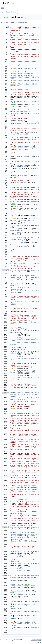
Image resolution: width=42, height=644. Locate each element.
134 (5, 393)
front (23, 277)
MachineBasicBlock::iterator (23, 291)
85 (5, 270)
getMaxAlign (20, 124)
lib (2, 12)
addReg (23, 241)
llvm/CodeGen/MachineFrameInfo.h (24, 78)
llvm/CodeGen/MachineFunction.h (24, 81)
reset (24, 627)
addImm (23, 243)
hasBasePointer (25, 622)
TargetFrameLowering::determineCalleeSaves (24, 587)
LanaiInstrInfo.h (25, 74)
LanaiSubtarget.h (25, 75)
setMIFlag (20, 343)
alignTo (33, 148)
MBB (34, 215)
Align (13, 120)
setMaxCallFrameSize (23, 156)
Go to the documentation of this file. (15, 23)
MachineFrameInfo (18, 284)
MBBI (37, 291)
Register (20, 229)
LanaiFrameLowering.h (27, 68)
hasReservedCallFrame (25, 165)
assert (14, 277)
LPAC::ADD (26, 570)
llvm (25, 89)
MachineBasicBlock (17, 275)
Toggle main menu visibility (3, 7)
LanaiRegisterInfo (24, 594)
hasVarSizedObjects (26, 146)
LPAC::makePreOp (28, 339)
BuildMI (20, 237)
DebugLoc (20, 225)
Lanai (14, 12)
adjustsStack (20, 167)
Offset (17, 598)
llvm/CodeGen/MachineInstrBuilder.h (24, 85)
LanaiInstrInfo (23, 287)
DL (25, 225)
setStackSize (20, 182)
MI (30, 218)
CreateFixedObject (22, 605)
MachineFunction (27, 98)
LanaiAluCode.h (24, 72)
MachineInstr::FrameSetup (24, 344)
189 (5, 575)
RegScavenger (15, 584)
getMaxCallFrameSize (18, 134)
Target (8, 12)
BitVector (13, 581)
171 (5, 527)
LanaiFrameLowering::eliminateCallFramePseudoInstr (24, 394)
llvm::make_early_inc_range (24, 219)
